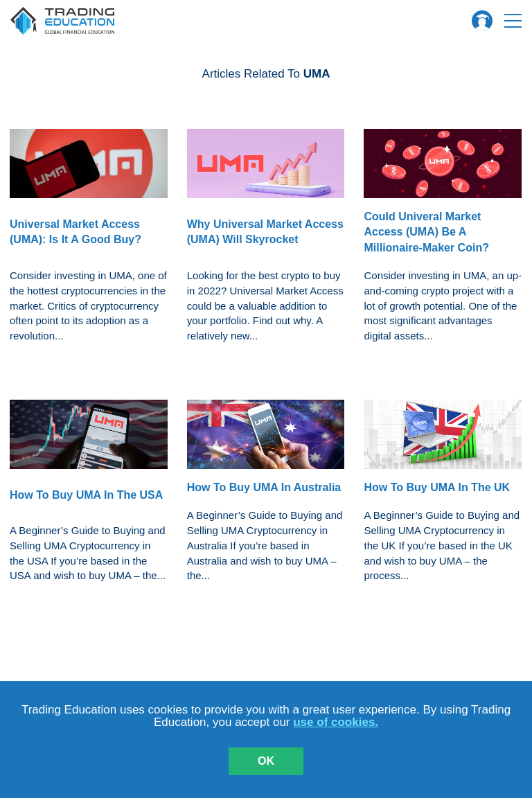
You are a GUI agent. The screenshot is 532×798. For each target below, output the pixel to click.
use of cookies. (336, 722)
